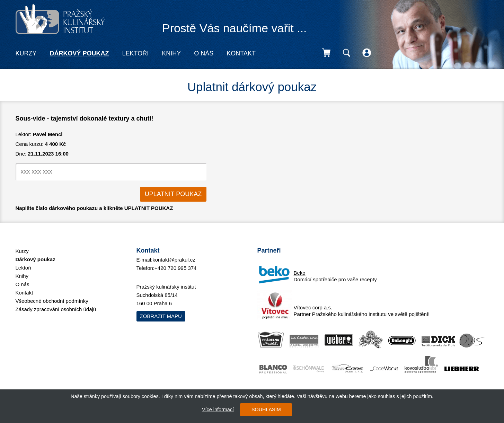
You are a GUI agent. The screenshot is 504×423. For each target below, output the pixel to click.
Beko (300, 273)
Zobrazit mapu (161, 316)
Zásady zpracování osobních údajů (56, 309)
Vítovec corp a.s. (313, 307)
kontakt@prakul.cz (174, 260)
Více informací (218, 409)
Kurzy (26, 53)
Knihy (171, 53)
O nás (204, 53)
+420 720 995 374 (175, 268)
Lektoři (136, 53)
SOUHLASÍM (266, 409)
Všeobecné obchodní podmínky (52, 301)
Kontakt (241, 53)
